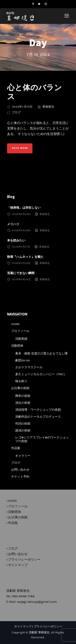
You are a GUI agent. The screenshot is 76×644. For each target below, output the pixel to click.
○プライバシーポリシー (23, 559)
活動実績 (21, 339)
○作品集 (12, 523)
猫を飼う (21, 381)
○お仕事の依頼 (17, 517)
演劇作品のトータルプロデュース (38, 417)
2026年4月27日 (21, 247)
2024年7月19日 (22, 107)
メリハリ (13, 224)
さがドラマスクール (29, 367)
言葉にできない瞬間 (21, 273)
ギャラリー (23, 456)
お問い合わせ (20, 470)
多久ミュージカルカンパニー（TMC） (41, 374)
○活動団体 (14, 512)
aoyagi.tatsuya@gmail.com (37, 602)
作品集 (16, 448)
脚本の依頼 (23, 396)
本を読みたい (16, 240)
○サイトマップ (17, 565)
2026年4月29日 (21, 214)
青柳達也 (48, 107)
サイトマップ (23, 627)
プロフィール (20, 331)
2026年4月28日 (21, 230)
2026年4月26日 (21, 263)
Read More (20, 148)
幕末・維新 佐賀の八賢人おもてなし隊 (41, 353)
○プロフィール (17, 506)
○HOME (12, 501)
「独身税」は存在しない (24, 208)
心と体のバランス (35, 92)
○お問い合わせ (17, 554)
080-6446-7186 (23, 596)
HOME (16, 324)
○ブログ (12, 548)
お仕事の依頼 (20, 388)
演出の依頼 (23, 403)
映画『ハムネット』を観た (25, 257)
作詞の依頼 (23, 424)
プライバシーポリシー (48, 627)
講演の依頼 (23, 430)
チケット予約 (20, 477)
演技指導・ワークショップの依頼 (38, 410)
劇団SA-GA (22, 360)
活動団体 (17, 346)
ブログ (16, 112)
